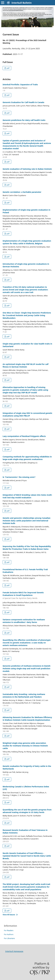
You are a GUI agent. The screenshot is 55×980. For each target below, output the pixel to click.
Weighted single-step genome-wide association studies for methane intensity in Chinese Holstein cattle (25, 746)
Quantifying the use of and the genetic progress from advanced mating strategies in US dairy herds (27, 811)
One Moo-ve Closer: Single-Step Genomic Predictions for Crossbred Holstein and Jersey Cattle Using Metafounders (27, 315)
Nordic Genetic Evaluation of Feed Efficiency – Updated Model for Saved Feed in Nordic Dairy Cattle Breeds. (27, 856)
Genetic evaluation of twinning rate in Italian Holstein (27, 169)
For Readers (9, 930)
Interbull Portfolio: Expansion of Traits (20, 84)
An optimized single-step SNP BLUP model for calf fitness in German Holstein (26, 365)
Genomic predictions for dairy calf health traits (24, 120)
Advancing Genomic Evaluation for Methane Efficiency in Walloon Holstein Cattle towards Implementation (27, 719)
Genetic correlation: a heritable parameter (22, 192)
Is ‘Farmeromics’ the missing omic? (19, 477)
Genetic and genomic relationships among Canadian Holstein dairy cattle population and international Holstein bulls (27, 521)
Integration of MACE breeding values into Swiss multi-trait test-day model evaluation (27, 496)
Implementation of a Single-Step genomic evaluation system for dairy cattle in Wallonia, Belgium (27, 242)
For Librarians (9, 938)
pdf (8, 68)
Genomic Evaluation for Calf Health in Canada (23, 102)
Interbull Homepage (14, 951)
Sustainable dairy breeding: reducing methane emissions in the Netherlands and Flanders (24, 696)
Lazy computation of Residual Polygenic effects (24, 436)
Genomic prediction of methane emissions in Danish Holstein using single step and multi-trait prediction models (27, 668)
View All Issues (9, 915)
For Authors (9, 934)
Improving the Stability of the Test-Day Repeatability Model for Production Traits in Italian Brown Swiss (27, 548)
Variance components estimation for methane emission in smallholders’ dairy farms (24, 621)
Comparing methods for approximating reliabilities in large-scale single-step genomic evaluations (27, 458)
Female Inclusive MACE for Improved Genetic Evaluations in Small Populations (27, 595)
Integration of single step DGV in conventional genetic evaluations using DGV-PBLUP (27, 414)
